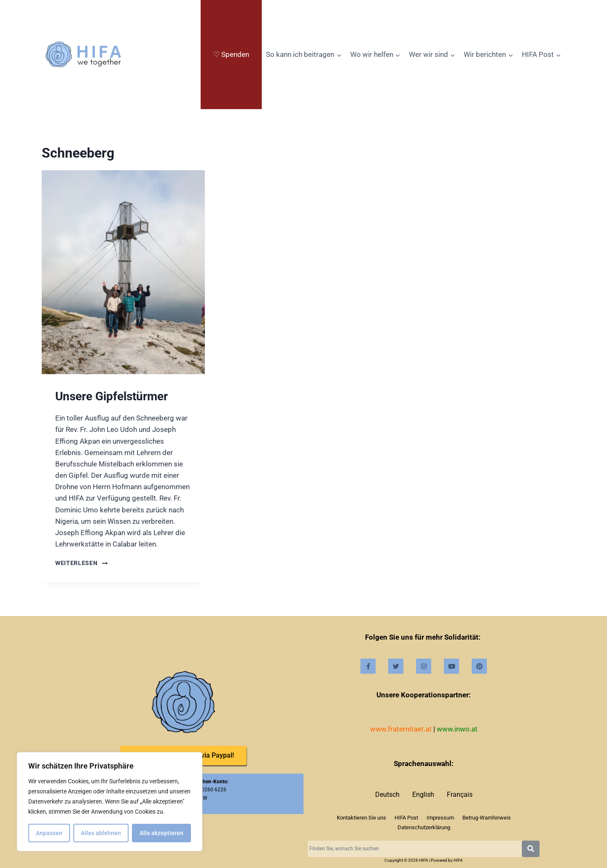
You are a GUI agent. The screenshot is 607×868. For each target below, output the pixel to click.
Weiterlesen (82, 563)
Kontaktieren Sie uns (361, 818)
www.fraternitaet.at (401, 729)
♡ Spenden (231, 54)
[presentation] (123, 272)
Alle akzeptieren (161, 833)
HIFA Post (406, 818)
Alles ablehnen (101, 833)
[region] (110, 802)
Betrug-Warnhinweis (487, 818)
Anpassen (49, 833)
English (423, 794)
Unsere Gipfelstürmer (111, 396)
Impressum (440, 818)
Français (460, 794)
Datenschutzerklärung (424, 827)
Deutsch (387, 794)
